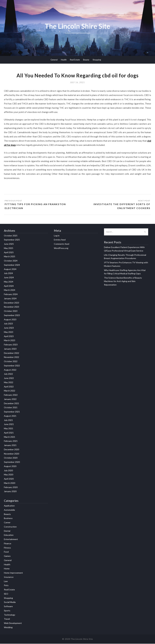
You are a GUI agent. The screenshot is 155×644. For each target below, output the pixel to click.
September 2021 (12, 412)
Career (7, 523)
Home (7, 569)
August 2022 (10, 370)
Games (7, 556)
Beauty (86, 60)
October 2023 (11, 311)
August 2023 (10, 320)
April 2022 (9, 387)
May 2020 (9, 475)
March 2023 (10, 341)
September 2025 (12, 240)
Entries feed (60, 240)
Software (8, 607)
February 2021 (11, 441)
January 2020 (10, 492)
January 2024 (10, 299)
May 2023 (9, 332)
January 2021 (10, 446)
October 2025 (11, 236)
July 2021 (8, 420)
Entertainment (11, 540)
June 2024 (9, 278)
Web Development (13, 624)
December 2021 (12, 404)
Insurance (9, 577)
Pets (6, 586)
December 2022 (12, 353)
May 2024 (9, 282)
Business (8, 519)
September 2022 (12, 366)
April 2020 (9, 479)
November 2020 (12, 454)
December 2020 (12, 450)
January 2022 (10, 400)
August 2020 (10, 467)
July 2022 (8, 374)
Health (64, 60)
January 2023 (10, 349)
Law (6, 582)
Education (9, 535)
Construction (10, 527)
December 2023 (12, 303)
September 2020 (12, 462)
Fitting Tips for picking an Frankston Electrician (35, 206)
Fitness (7, 548)
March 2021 (10, 437)
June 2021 (9, 425)
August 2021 (10, 416)
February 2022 (11, 395)
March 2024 (10, 290)
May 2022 (9, 383)
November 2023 (12, 307)
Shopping (97, 60)
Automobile (9, 510)
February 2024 (11, 295)
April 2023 (9, 337)
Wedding (8, 628)
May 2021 (9, 429)
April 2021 (9, 433)
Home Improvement (13, 573)
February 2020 (11, 487)
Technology (10, 615)
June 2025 (9, 244)
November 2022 (12, 358)
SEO (6, 594)
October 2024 (11, 261)
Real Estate (75, 60)
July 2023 (8, 324)
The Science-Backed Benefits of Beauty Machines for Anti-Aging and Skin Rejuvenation (123, 282)
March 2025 (10, 257)
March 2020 (10, 483)
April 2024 (9, 286)
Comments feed (62, 244)
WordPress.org (61, 249)
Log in (57, 236)
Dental (7, 531)
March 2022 (10, 391)
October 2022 (11, 362)
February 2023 (11, 345)
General (54, 60)
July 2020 (8, 471)
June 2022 (9, 379)
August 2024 (10, 269)
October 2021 (11, 408)
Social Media (10, 603)
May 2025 (9, 249)
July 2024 (8, 274)
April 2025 (9, 253)
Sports (7, 611)
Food (6, 552)
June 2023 (9, 328)
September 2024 (12, 265)
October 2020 (11, 458)
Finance (8, 544)
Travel (7, 619)
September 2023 (12, 316)
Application (9, 506)
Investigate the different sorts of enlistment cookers (122, 206)
